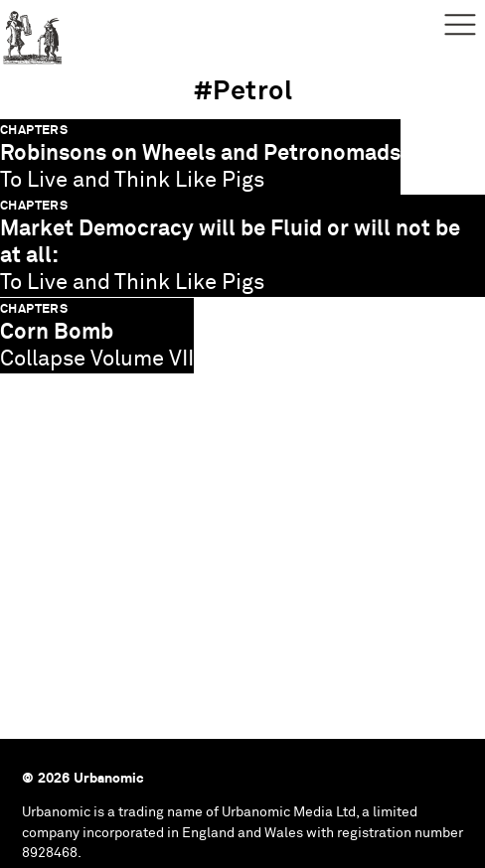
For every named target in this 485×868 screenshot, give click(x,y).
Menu (460, 25)
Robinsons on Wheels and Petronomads (200, 153)
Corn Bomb (57, 332)
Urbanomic (32, 32)
